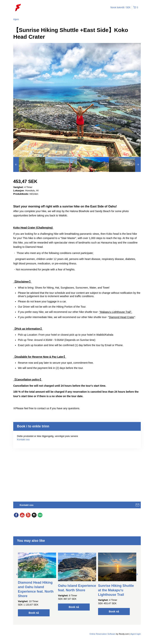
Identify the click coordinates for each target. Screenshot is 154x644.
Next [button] (137, 574)
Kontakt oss (23, 439)
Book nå (34, 613)
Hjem (16, 19)
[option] (29, 164)
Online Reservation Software (103, 634)
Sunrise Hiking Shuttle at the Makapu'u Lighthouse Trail (116, 590)
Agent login (136, 634)
